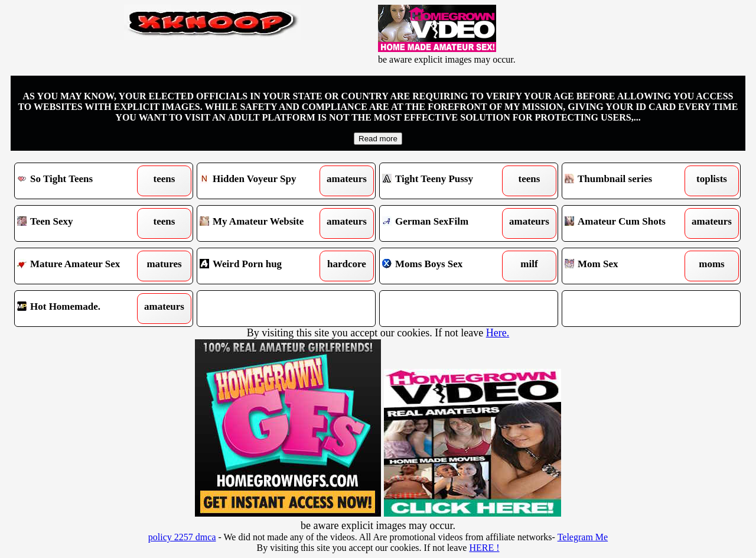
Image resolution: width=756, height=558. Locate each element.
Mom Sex (629, 266)
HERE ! (484, 548)
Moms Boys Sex (446, 266)
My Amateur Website (264, 223)
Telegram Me (583, 537)
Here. (498, 333)
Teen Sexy (81, 223)
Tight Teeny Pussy (446, 181)
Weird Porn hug (264, 266)
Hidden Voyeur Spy (264, 181)
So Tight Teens (81, 181)
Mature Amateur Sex (81, 266)
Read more (378, 139)
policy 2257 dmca (182, 537)
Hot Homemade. (81, 309)
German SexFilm (446, 223)
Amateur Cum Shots (629, 223)
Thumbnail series (629, 181)
